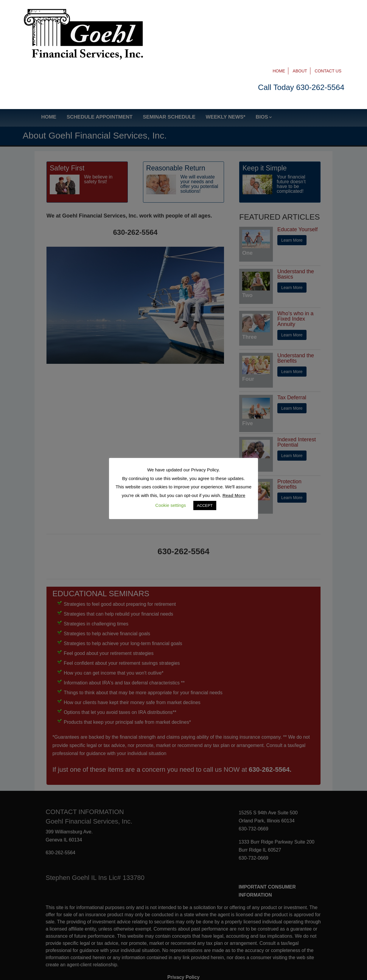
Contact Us (328, 13)
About (300, 13)
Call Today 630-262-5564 (301, 29)
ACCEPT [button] (205, 505)
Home (279, 13)
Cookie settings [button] (171, 505)
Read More (234, 495)
